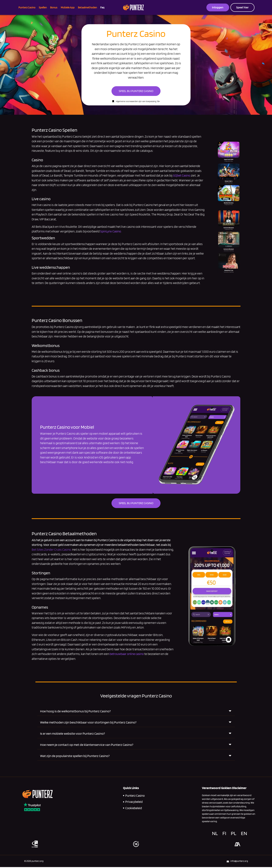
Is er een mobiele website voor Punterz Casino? (73, 734)
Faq (102, 7)
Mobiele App (68, 7)
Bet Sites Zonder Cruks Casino (52, 550)
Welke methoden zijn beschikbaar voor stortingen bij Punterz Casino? (88, 723)
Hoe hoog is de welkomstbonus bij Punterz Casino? (75, 712)
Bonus (54, 7)
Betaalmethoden (87, 7)
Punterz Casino (27, 7)
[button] (136, 712)
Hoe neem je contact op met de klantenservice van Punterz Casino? (87, 746)
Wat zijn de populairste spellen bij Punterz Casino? (75, 757)
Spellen (43, 7)
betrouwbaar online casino (127, 655)
